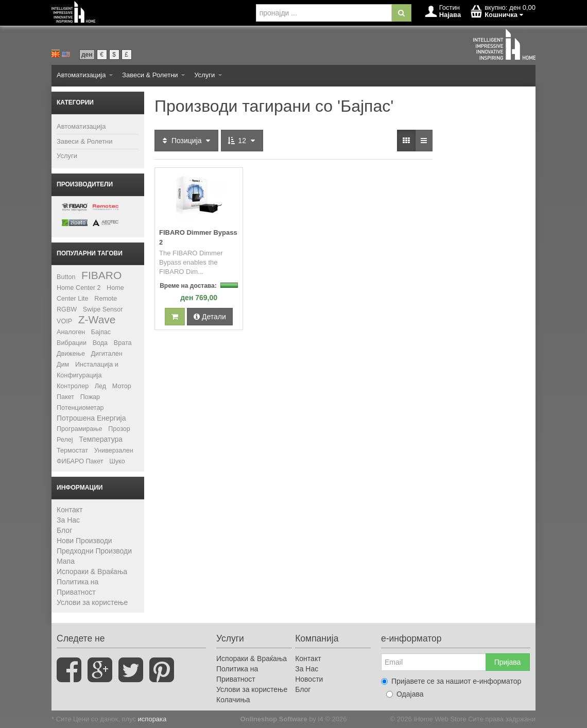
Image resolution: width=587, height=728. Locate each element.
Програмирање (80, 429)
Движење (71, 354)
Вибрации (72, 343)
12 (242, 141)
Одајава (405, 694)
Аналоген (71, 332)
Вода (100, 343)
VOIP (64, 321)
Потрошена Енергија (91, 418)
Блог (64, 530)
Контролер (73, 386)
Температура (101, 439)
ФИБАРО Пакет (80, 461)
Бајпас (101, 332)
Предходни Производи (94, 551)
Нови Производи (84, 541)
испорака (152, 719)
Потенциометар (80, 408)
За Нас (68, 520)
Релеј (65, 440)
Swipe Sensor (103, 309)
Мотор (122, 386)
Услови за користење (92, 602)
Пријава (508, 662)
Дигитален (107, 354)
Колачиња (233, 700)
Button (66, 277)
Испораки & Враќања (92, 571)
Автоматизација (85, 75)
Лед (100, 386)
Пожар (90, 397)
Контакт (70, 510)
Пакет (65, 397)
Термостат (72, 450)
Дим (63, 365)
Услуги (208, 75)
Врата (123, 343)
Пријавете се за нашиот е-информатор (451, 681)
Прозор (119, 429)
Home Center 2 (79, 288)
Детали (210, 317)
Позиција (186, 141)
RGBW (67, 309)
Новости (309, 679)
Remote (106, 299)
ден (87, 55)
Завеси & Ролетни (153, 75)
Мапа (66, 561)
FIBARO (101, 275)
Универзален (114, 450)
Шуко (117, 461)
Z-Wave (97, 319)
